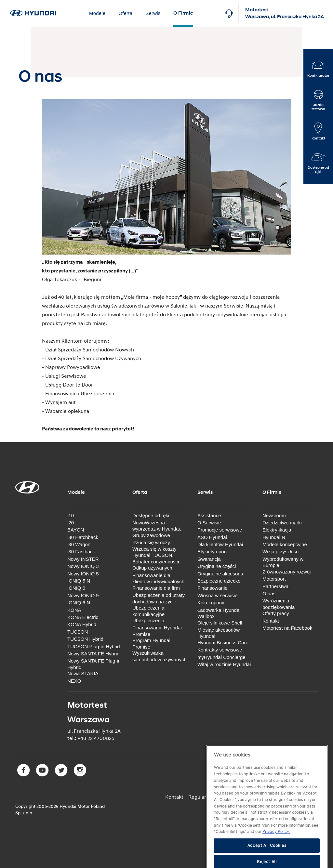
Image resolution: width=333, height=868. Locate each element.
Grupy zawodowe (151, 535)
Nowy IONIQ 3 (83, 566)
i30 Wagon (79, 544)
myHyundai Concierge (221, 657)
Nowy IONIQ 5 (83, 574)
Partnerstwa (275, 586)
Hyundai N (274, 537)
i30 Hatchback (83, 537)
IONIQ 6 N (79, 603)
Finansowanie (213, 588)
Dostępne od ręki (151, 515)
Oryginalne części (217, 566)
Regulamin (201, 797)
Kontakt (271, 621)
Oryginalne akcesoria (220, 574)
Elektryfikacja (277, 530)
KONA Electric (83, 617)
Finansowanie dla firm (156, 588)
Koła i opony (211, 603)
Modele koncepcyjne (285, 544)
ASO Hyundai (212, 537)
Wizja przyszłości (281, 552)
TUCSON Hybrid (85, 639)
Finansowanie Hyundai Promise (157, 631)
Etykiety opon (212, 552)
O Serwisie (209, 523)
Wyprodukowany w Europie (283, 562)
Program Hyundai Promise (151, 644)
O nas (269, 593)
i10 (71, 515)
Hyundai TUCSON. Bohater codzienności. (156, 558)
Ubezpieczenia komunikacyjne (148, 611)
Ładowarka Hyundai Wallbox (219, 613)
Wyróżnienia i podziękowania (279, 604)
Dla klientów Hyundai (220, 544)
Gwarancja (209, 559)
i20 (71, 523)
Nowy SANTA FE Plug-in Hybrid (94, 664)
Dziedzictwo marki (282, 523)
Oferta (125, 13)
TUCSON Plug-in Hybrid (94, 646)
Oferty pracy (276, 613)
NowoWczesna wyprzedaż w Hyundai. (157, 526)
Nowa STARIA (83, 673)
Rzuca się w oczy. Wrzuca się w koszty (154, 546)
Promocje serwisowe (220, 530)
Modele (97, 13)
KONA (74, 610)
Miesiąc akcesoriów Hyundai (219, 633)
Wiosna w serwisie (217, 595)
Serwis (153, 13)
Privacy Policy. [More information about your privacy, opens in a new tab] (276, 847)
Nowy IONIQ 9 (83, 595)
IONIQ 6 (76, 588)
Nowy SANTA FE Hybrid (93, 654)
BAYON (76, 530)
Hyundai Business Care (223, 643)
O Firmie (183, 13)
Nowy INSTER (83, 559)
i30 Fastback (81, 552)
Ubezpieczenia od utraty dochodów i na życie (159, 598)
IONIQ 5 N (79, 581)
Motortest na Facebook (287, 628)
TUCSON (78, 632)
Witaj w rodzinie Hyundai (224, 664)
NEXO (74, 681)
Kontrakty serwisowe (220, 650)
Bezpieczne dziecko (219, 581)
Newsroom (274, 515)
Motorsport (274, 579)
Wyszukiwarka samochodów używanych (160, 656)
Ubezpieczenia (148, 620)
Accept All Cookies (267, 861)
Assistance (209, 515)
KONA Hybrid (82, 624)
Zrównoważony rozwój (286, 572)
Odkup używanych (152, 568)
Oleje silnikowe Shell (220, 623)
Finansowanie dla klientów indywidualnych (158, 579)
